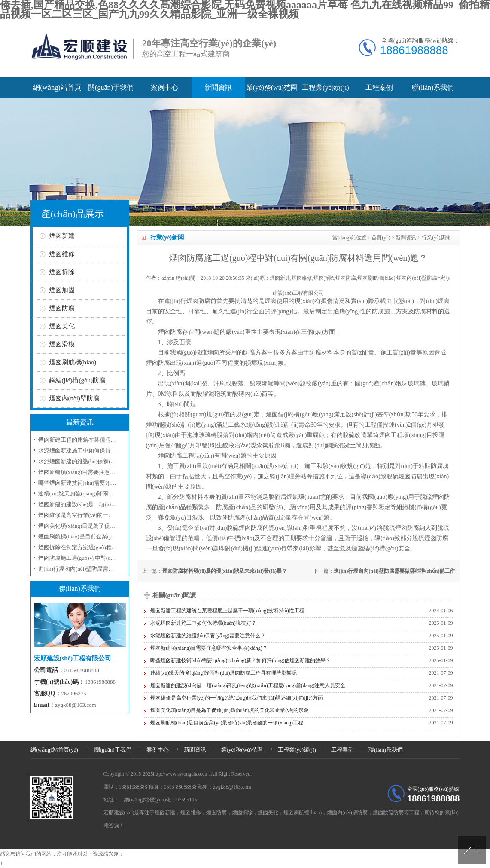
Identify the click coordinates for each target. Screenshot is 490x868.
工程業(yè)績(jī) (325, 87)
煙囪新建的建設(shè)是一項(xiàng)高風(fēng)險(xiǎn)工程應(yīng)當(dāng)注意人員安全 (248, 685)
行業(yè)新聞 (436, 238)
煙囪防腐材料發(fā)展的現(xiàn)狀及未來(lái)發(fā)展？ (225, 571)
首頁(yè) (381, 238)
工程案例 (379, 87)
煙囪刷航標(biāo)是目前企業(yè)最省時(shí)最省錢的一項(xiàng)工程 (227, 723)
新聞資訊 (218, 87)
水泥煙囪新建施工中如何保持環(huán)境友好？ (203, 623)
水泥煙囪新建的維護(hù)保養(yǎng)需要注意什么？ (101, 461)
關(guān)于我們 (111, 87)
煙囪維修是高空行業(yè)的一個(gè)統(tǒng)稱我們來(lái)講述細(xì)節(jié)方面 (237, 698)
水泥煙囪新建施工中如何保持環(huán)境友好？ (96, 451)
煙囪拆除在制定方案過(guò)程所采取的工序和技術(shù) (106, 547)
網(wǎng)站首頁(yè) (54, 750)
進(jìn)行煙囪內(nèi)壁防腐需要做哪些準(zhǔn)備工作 (394, 571)
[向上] (472, 850)
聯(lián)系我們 (433, 87)
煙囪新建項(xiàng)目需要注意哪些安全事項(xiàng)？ (209, 648)
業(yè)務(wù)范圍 (272, 87)
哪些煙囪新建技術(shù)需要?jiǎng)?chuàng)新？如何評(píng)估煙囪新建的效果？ (241, 660)
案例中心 (164, 87)
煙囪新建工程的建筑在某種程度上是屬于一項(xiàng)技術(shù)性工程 (227, 611)
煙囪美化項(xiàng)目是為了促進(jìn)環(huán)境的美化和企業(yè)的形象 (230, 710)
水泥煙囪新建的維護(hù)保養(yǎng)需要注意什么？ (208, 636)
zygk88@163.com (75, 705)
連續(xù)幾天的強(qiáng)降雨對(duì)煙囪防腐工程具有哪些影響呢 (224, 673)
